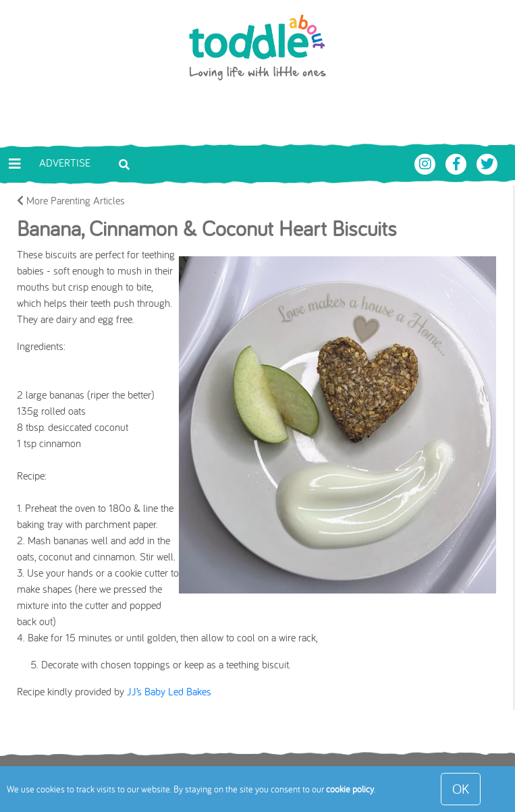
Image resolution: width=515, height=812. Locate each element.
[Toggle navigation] (15, 164)
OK (461, 789)
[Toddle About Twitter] (487, 163)
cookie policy (350, 789)
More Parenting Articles (71, 200)
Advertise (65, 163)
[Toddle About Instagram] (427, 163)
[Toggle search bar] (124, 163)
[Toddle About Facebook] (458, 163)
